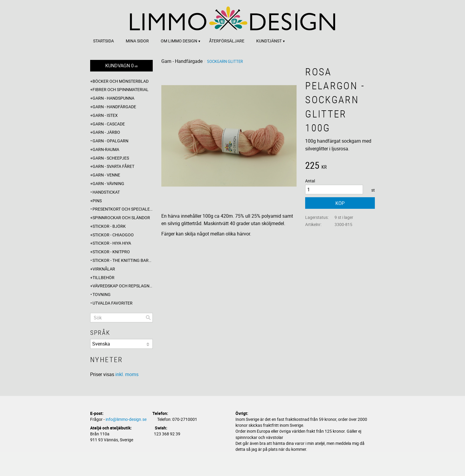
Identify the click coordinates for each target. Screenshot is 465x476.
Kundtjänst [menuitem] (269, 41)
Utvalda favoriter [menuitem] (113, 303)
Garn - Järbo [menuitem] (106, 132)
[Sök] (148, 318)
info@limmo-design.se (126, 419)
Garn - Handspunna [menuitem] (113, 98)
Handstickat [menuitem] (106, 192)
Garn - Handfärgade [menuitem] (114, 107)
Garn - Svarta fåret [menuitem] (113, 166)
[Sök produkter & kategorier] (121, 318)
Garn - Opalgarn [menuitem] (110, 141)
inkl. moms (127, 374)
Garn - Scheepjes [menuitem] (111, 158)
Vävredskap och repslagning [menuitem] (123, 286)
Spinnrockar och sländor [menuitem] (121, 218)
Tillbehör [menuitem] (103, 277)
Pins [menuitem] (97, 201)
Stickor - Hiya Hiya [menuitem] (112, 243)
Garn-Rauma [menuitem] (106, 149)
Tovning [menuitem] (102, 294)
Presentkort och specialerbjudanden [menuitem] (123, 209)
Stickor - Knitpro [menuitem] (111, 252)
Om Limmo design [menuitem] (179, 41)
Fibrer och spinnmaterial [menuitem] (121, 89)
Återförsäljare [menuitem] (227, 41)
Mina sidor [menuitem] (137, 41)
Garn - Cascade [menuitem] (109, 124)
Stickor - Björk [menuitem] (109, 226)
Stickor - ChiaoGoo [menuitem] (113, 235)
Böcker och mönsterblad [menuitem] (121, 81)
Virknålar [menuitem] (104, 269)
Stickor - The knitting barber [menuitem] (123, 260)
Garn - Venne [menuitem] (106, 175)
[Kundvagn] (121, 66)
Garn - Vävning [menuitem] (108, 183)
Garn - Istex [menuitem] (105, 115)
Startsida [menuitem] (103, 41)
